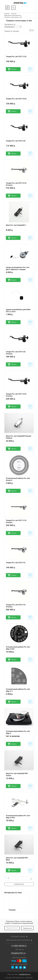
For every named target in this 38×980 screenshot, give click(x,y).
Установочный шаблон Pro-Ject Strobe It (18, 479)
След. (31, 879)
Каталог (14, 14)
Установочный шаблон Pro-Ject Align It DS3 (18, 648)
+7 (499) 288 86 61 (19, 946)
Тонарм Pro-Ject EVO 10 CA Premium (16, 184)
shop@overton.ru (18, 953)
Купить (14, 69)
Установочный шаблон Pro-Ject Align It (18, 732)
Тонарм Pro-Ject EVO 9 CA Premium (16, 606)
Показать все (19, 884)
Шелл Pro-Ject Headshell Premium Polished (19, 437)
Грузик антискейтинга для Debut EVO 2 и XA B (18, 311)
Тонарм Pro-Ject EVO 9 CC (16, 563)
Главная (7, 14)
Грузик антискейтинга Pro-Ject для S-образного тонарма (18, 268)
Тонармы (19, 903)
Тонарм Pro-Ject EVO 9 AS (16, 141)
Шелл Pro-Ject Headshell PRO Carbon (17, 774)
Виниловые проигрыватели (13, 15)
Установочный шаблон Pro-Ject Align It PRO (18, 817)
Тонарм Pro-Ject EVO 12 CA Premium (16, 521)
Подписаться (27, 928)
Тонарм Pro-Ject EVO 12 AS (16, 57)
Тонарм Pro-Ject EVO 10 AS (16, 99)
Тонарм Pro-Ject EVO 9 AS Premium (16, 353)
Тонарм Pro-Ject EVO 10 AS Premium (16, 395)
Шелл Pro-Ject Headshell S (16, 225)
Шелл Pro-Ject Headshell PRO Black (17, 859)
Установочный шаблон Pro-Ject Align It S (18, 690)
